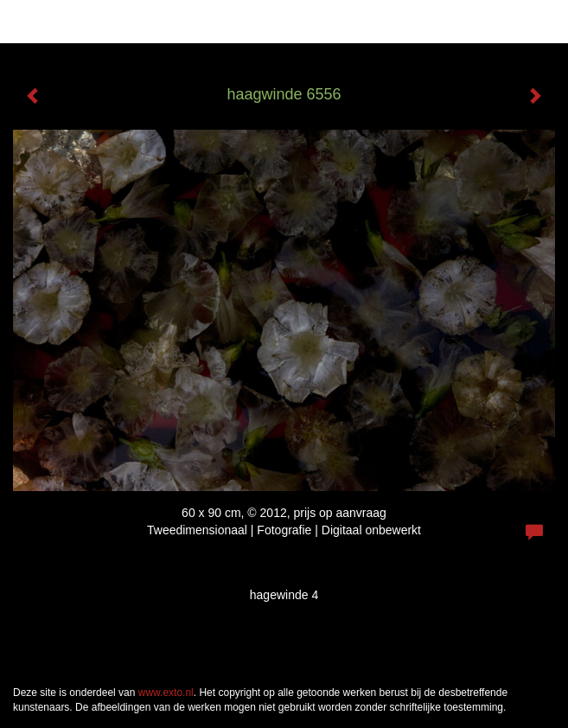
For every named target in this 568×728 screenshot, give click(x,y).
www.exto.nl (166, 693)
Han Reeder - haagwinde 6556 (120, 22)
